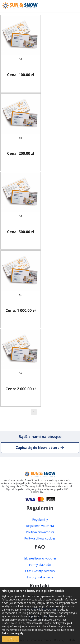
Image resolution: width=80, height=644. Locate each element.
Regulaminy (40, 519)
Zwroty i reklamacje (40, 577)
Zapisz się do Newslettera (40, 448)
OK (10, 639)
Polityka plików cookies (40, 538)
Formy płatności (40, 565)
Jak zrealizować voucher (40, 558)
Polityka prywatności (40, 532)
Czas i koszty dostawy (40, 571)
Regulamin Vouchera (40, 526)
